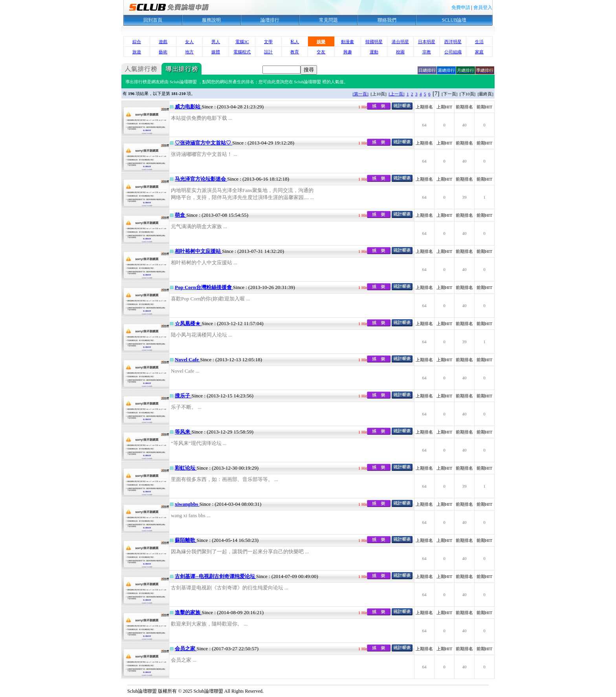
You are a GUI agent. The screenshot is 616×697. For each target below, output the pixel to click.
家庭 (479, 52)
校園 (400, 52)
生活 (479, 42)
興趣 (348, 52)
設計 (268, 52)
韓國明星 (374, 42)
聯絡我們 (387, 20)
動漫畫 (347, 42)
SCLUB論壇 (454, 20)
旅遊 (137, 52)
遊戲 (163, 42)
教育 (295, 52)
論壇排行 (270, 20)
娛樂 (321, 42)
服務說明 (211, 20)
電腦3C (242, 42)
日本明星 (427, 42)
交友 (321, 52)
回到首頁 (153, 20)
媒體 (216, 52)
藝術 (163, 52)
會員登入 (483, 7)
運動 (374, 52)
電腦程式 (242, 52)
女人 (189, 42)
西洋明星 (453, 42)
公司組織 (453, 52)
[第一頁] (361, 94)
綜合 (137, 42)
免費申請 (461, 7)
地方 (189, 52)
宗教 (427, 52)
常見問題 (328, 20)
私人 (295, 42)
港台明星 (400, 42)
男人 (216, 42)
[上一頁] (396, 94)
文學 (268, 42)
